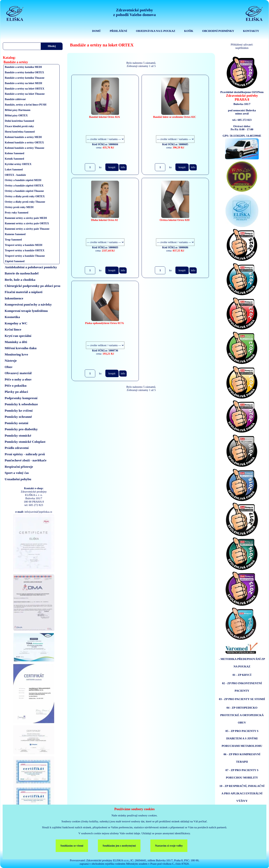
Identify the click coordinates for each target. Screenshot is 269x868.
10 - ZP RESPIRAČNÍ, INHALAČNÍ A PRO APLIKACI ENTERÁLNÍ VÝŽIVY (242, 793)
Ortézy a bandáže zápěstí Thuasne (24, 191)
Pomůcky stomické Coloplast (25, 442)
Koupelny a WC (16, 323)
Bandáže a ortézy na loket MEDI (24, 83)
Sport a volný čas (17, 473)
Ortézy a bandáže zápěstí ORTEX (24, 185)
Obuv (9, 367)
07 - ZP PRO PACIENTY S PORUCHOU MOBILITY (242, 774)
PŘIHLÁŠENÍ (118, 31)
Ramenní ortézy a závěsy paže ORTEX (27, 223)
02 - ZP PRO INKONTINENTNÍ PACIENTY (242, 687)
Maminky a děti (16, 342)
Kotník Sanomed (14, 159)
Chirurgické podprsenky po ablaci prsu (33, 286)
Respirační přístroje (19, 467)
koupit (112, 167)
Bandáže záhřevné (15, 99)
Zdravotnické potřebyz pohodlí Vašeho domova (134, 12)
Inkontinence (14, 298)
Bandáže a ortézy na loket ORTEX (25, 89)
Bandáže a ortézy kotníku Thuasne (25, 78)
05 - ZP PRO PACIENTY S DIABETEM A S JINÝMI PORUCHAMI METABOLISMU (242, 738)
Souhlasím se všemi (72, 846)
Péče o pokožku (16, 386)
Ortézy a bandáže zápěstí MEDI (23, 180)
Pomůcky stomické (18, 435)
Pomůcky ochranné (18, 417)
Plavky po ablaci (16, 392)
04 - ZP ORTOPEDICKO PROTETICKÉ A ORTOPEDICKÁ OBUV (242, 715)
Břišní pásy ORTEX (16, 115)
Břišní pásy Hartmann (18, 110)
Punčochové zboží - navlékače (26, 460)
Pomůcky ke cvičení (19, 411)
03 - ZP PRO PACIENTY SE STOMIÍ (242, 699)
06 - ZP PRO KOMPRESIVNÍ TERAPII (242, 758)
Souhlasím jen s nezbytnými (119, 846)
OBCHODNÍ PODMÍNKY (218, 31)
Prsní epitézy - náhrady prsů (25, 454)
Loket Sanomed (14, 169)
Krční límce (13, 329)
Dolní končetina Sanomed (20, 121)
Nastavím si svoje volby (169, 846)
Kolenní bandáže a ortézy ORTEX (24, 142)
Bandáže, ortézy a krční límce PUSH (26, 105)
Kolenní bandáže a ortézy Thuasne (25, 148)
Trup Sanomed (13, 240)
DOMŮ (96, 31)
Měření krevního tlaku (21, 348)
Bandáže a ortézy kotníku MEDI (23, 67)
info (123, 167)
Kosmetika (12, 317)
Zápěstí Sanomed (15, 261)
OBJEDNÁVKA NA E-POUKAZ (156, 31)
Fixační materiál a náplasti (24, 292)
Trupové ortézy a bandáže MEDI (24, 245)
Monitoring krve (16, 354)
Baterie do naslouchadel (22, 273)
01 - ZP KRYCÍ (242, 675)
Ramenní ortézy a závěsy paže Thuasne (27, 229)
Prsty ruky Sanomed (17, 213)
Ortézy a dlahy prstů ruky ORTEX (25, 196)
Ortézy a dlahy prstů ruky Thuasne (25, 202)
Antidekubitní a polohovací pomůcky (31, 267)
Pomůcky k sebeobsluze (21, 404)
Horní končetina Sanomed (20, 132)
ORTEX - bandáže (15, 175)
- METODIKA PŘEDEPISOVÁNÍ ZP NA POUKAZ (242, 663)
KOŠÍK (189, 31)
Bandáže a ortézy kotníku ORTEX (24, 72)
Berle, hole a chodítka (20, 280)
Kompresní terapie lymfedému (26, 311)
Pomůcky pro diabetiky (21, 429)
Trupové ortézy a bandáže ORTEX (25, 250)
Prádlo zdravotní (17, 448)
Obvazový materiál (18, 373)
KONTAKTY (251, 31)
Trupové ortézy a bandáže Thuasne (25, 256)
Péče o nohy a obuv (18, 379)
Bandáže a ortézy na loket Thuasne (25, 94)
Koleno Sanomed (15, 153)
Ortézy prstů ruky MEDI (19, 207)
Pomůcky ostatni (16, 423)
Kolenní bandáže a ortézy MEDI (23, 137)
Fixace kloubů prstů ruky (19, 126)
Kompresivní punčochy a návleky (28, 304)
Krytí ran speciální (18, 336)
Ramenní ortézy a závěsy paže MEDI (26, 218)
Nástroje (11, 361)
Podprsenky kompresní (21, 398)
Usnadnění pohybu (18, 479)
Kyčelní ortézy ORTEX (18, 164)
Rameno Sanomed (15, 234)
